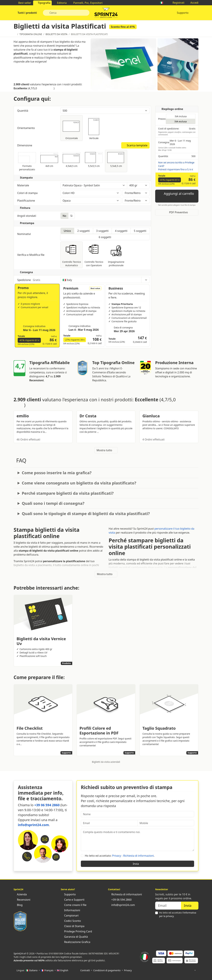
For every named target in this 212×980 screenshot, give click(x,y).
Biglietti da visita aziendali (106, 762)
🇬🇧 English (63, 970)
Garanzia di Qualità (74, 937)
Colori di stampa (37, 193)
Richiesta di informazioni (125, 894)
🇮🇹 (163, 3)
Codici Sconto (71, 921)
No (64, 216)
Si (71, 216)
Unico (67, 231)
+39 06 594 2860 (47, 805)
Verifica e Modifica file (37, 255)
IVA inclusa (181, 116)
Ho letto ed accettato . (178, 914)
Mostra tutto (106, 450)
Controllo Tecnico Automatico (72, 255)
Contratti (85, 970)
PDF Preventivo (177, 212)
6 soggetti (105, 237)
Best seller (23, 3)
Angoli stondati (27, 216)
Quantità (37, 111)
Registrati (177, 3)
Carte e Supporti (73, 900)
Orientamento (26, 128)
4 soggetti (121, 231)
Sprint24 (106, 14)
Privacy (128, 970)
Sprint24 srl (20, 953)
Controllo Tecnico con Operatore (94, 255)
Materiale (37, 185)
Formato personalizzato (27, 161)
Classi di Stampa (73, 926)
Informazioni (70, 910)
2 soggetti (84, 231)
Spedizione (37, 280)
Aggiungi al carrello (177, 196)
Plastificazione (37, 201)
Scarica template (135, 145)
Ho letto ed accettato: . (120, 856)
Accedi (193, 3)
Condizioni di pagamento (107, 970)
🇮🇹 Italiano (32, 970)
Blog (18, 905)
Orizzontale (72, 128)
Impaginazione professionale (116, 255)
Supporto (183, 13)
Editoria (60, 3)
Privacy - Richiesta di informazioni (133, 856)
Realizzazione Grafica (76, 942)
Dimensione (25, 145)
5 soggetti (140, 231)
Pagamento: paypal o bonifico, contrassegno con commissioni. (177, 133)
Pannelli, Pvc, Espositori (86, 3)
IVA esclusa (181, 121)
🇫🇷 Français (47, 970)
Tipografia (42, 3)
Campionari (70, 916)
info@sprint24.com (33, 825)
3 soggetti (102, 231)
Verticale (94, 128)
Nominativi (24, 234)
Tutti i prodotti (27, 13)
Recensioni (22, 900)
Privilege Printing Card (76, 931)
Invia (138, 864)
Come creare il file (74, 905)
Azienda (20, 894)
